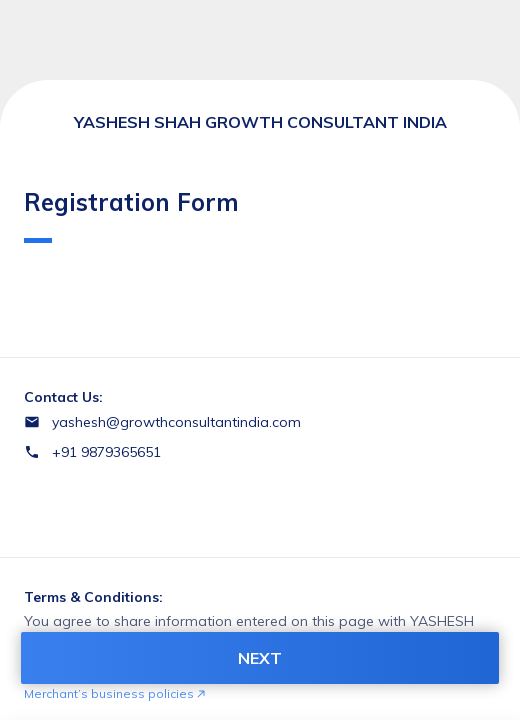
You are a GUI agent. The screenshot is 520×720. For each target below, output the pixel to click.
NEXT (260, 658)
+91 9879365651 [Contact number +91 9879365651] (106, 452)
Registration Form (131, 215)
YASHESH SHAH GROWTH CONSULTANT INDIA (260, 122)
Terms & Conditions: (93, 597)
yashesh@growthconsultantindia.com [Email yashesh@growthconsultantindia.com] (176, 422)
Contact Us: (63, 397)
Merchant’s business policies (114, 693)
